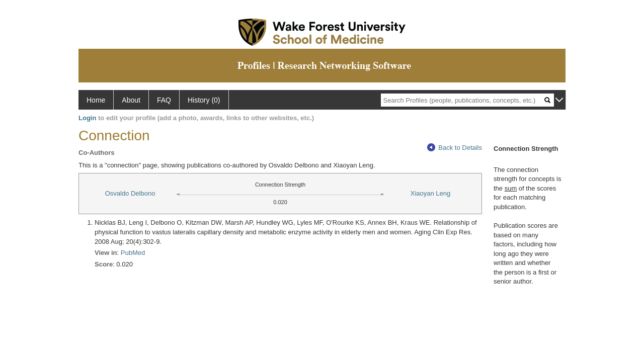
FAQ (164, 100)
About (131, 100)
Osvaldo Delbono (130, 193)
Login (87, 118)
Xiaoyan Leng (431, 193)
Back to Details (455, 148)
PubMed (133, 253)
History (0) (204, 100)
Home (96, 100)
